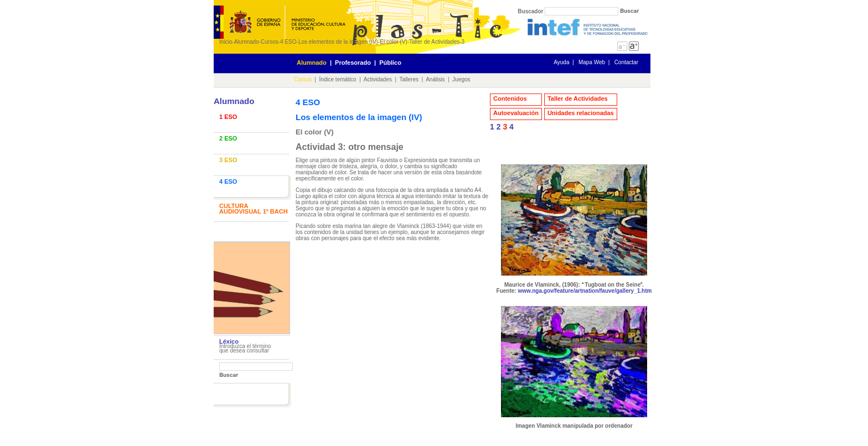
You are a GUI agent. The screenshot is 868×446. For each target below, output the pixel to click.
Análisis (435, 79)
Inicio (226, 42)
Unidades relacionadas (581, 113)
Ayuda (561, 62)
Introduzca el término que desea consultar (245, 348)
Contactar (626, 62)
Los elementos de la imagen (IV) (338, 42)
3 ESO (228, 160)
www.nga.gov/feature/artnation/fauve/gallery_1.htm (585, 291)
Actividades (378, 79)
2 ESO (228, 138)
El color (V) (393, 42)
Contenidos (510, 98)
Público (390, 63)
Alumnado (247, 42)
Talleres (409, 79)
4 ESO (288, 42)
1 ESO (228, 117)
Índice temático (337, 79)
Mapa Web (592, 62)
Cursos (270, 42)
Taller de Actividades (434, 42)
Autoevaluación (516, 113)
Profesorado (353, 63)
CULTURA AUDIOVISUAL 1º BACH (254, 209)
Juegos (461, 79)
